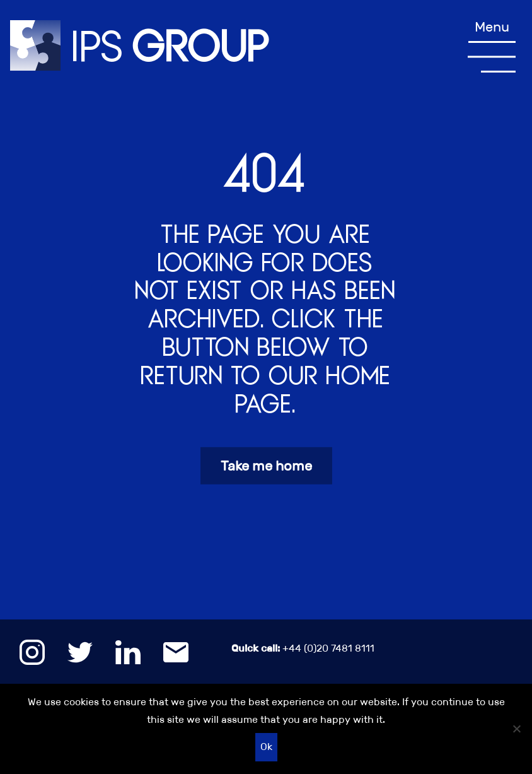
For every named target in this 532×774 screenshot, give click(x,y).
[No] (516, 729)
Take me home (266, 466)
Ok (266, 747)
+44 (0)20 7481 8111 (303, 648)
